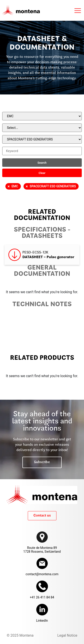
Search (42, 163)
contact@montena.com (42, 574)
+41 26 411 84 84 (42, 597)
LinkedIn (42, 621)
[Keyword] (42, 151)
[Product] (42, 139)
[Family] (42, 116)
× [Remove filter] (9, 186)
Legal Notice (67, 635)
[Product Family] (42, 128)
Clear (42, 173)
